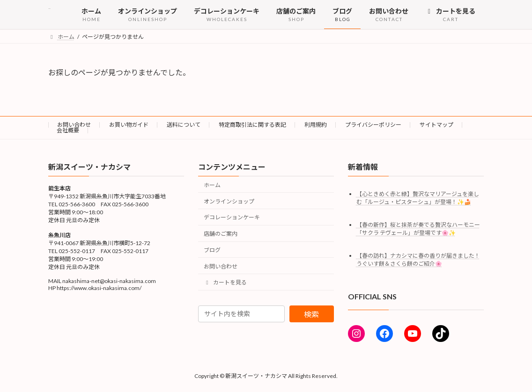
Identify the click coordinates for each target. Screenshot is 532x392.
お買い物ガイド (129, 125)
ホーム (212, 185)
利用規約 (316, 125)
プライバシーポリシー (373, 125)
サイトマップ (436, 125)
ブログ (212, 250)
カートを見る (225, 282)
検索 (311, 314)
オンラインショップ (229, 201)
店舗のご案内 (221, 234)
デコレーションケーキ (232, 217)
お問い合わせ (74, 125)
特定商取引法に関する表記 (252, 125)
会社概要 (68, 130)
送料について (184, 125)
